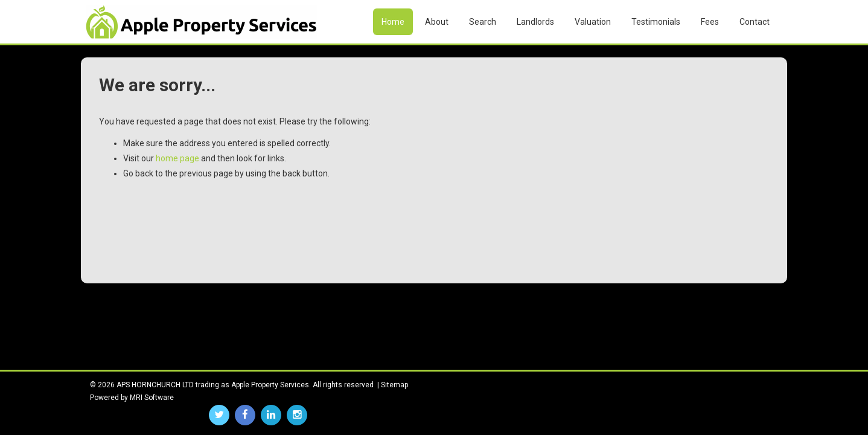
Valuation (593, 22)
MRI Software (152, 398)
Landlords (535, 22)
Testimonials (656, 22)
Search (483, 22)
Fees (710, 22)
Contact (755, 22)
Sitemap (394, 385)
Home (393, 22)
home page (177, 158)
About (437, 22)
